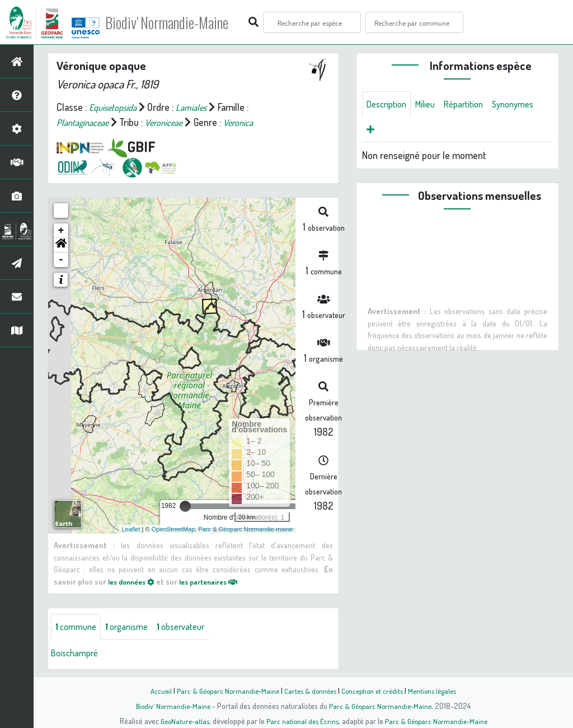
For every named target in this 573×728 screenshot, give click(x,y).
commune (78, 627)
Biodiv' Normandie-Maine (184, 22)
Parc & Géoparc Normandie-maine (245, 529)
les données (134, 581)
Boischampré (77, 654)
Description (389, 105)
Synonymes (390, 132)
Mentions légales (439, 690)
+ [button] (61, 231)
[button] (61, 245)
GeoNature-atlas (181, 721)
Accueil (153, 690)
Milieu (431, 105)
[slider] (185, 506)
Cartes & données (309, 690)
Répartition (473, 105)
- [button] (61, 260)
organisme (133, 627)
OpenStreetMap (173, 529)
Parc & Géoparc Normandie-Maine (223, 690)
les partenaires (219, 581)
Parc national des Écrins (302, 721)
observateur (192, 627)
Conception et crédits (375, 690)
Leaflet (131, 529)
